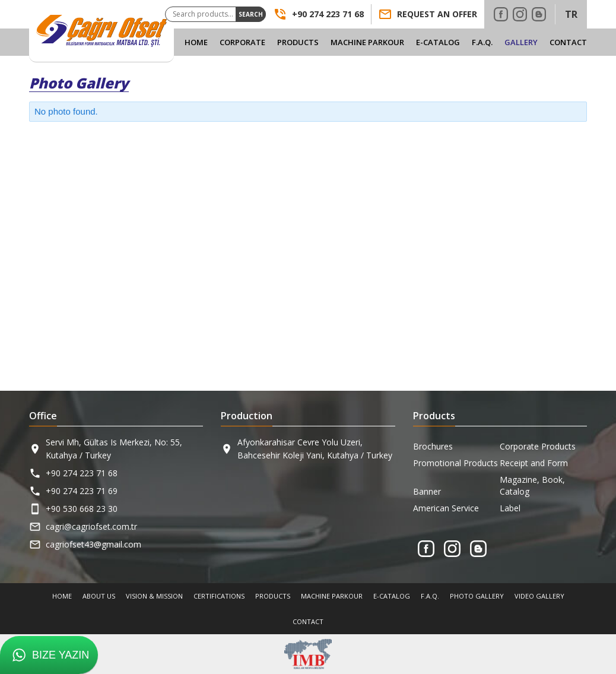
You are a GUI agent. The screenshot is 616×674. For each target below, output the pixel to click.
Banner (427, 491)
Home (196, 42)
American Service (446, 508)
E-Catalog (438, 42)
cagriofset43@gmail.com (93, 544)
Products (298, 42)
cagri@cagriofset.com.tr (91, 526)
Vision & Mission (154, 596)
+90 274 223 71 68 (82, 473)
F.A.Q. (482, 42)
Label (510, 508)
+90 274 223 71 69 (82, 491)
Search (251, 14)
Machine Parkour (367, 42)
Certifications (219, 596)
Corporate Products (538, 446)
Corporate (242, 42)
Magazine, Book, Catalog (532, 485)
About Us (99, 596)
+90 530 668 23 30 (82, 509)
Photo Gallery (477, 596)
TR (571, 14)
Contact (568, 42)
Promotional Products (455, 463)
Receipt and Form (534, 463)
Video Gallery (539, 596)
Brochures (433, 446)
